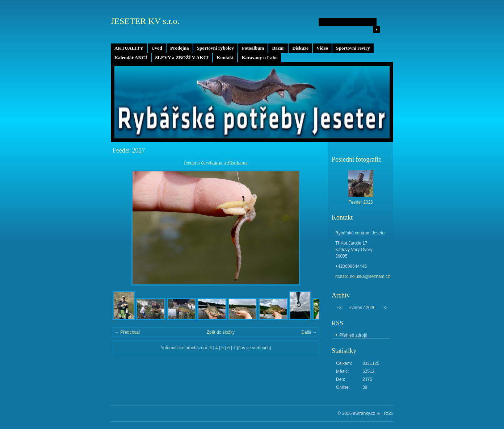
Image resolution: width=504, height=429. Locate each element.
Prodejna (180, 48)
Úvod (157, 48)
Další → (309, 332)
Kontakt (225, 57)
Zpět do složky (221, 332)
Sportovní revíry (353, 48)
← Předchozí (127, 332)
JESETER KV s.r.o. (145, 21)
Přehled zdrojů (353, 335)
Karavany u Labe (259, 57)
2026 (371, 308)
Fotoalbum (253, 48)
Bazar (278, 48)
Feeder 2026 (361, 202)
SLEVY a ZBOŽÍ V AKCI (182, 57)
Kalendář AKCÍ (131, 57)
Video (322, 48)
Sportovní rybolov (215, 48)
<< (340, 308)
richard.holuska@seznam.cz (363, 276)
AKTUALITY (129, 48)
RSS (388, 413)
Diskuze (300, 48)
